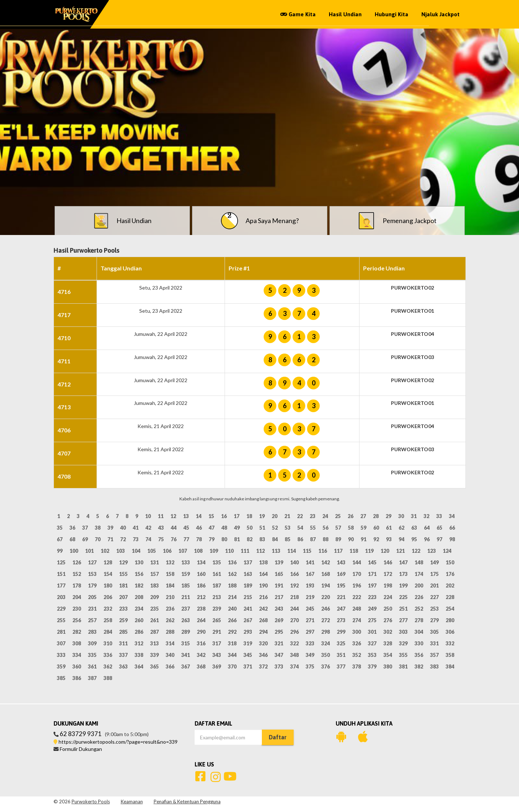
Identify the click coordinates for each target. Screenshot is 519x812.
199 (403, 586)
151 (61, 574)
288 (170, 632)
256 (77, 620)
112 (260, 551)
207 (123, 597)
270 (294, 620)
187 (217, 586)
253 (434, 609)
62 (401, 528)
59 (363, 528)
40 (123, 528)
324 (326, 643)
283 (92, 632)
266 (232, 620)
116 (323, 551)
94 (401, 539)
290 (201, 632)
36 (72, 528)
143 (341, 562)
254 (450, 609)
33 (439, 516)
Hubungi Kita (392, 14)
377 (341, 666)
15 (211, 516)
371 (248, 666)
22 (300, 516)
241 (248, 609)
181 (123, 586)
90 (351, 539)
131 (154, 562)
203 (61, 597)
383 (434, 666)
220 (326, 597)
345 (248, 655)
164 (263, 574)
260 (139, 620)
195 (341, 586)
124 (447, 551)
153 (92, 574)
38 (98, 528)
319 (248, 643)
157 (154, 574)
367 (186, 666)
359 (61, 666)
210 (170, 597)
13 (186, 516)
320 (263, 643)
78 (199, 539)
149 (434, 562)
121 (400, 551)
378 (357, 666)
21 (287, 516)
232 (108, 609)
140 (294, 562)
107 (183, 551)
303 (403, 632)
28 (376, 516)
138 (263, 562)
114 (292, 551)
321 (279, 643)
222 (357, 597)
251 (403, 609)
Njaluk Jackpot (441, 14)
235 (154, 609)
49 (237, 528)
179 (92, 586)
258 (108, 620)
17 (237, 516)
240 (232, 609)
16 (224, 516)
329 (403, 643)
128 (108, 562)
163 (248, 574)
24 (325, 516)
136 (232, 562)
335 (92, 655)
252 (419, 609)
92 (376, 539)
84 (275, 539)
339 (154, 655)
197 (372, 586)
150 (450, 562)
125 (61, 562)
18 (249, 516)
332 (450, 643)
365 (154, 666)
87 (313, 539)
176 (450, 574)
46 (199, 528)
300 (357, 632)
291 (217, 632)
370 (232, 666)
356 (419, 655)
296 (294, 632)
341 (186, 655)
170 (357, 574)
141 (310, 562)
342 (201, 655)
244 (294, 609)
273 (341, 620)
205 (92, 597)
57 (338, 528)
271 (310, 620)
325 (341, 643)
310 (108, 643)
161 (217, 574)
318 (232, 643)
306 (450, 632)
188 (232, 586)
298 (326, 632)
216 (263, 597)
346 (263, 655)
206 (108, 597)
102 (105, 551)
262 (170, 620)
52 (275, 528)
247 (341, 609)
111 (245, 551)
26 (350, 516)
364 (139, 666)
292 (232, 632)
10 (148, 516)
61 (389, 528)
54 (300, 528)
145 (372, 562)
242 (263, 609)
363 (123, 666)
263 (186, 620)
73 (136, 539)
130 (139, 562)
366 (170, 666)
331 (434, 643)
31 (414, 516)
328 (388, 643)
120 (385, 551)
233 (123, 609)
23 (312, 516)
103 (120, 551)
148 (419, 562)
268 (263, 620)
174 (419, 574)
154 (108, 574)
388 (108, 678)
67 (60, 539)
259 (123, 620)
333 (61, 655)
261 (154, 620)
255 (61, 620)
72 (123, 539)
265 (217, 620)
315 (186, 643)
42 (148, 528)
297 (310, 632)
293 (248, 632)
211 (186, 597)
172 (388, 574)
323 (310, 643)
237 (186, 609)
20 (275, 516)
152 (77, 574)
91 (363, 539)
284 (108, 632)
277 (403, 620)
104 (136, 551)
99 (60, 551)
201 (434, 586)
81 (237, 539)
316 (201, 643)
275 (372, 620)
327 (372, 643)
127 (92, 562)
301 (372, 632)
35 (60, 528)
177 (61, 586)
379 (372, 666)
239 (217, 609)
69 (85, 539)
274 (357, 620)
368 (201, 666)
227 (434, 597)
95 (414, 539)
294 (263, 632)
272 (326, 620)
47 (212, 528)
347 (279, 655)
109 (214, 551)
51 (262, 528)
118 (354, 551)
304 (419, 632)
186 (201, 586)
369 (217, 666)
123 (431, 551)
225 (403, 597)
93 (389, 539)
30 (401, 516)
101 (89, 551)
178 (77, 586)
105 (152, 551)
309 (92, 643)
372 (263, 666)
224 (388, 597)
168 (326, 574)
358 (450, 655)
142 (326, 562)
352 (357, 655)
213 (217, 597)
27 (363, 516)
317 (217, 643)
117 (338, 551)
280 (450, 620)
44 (174, 528)
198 (388, 586)
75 (161, 539)
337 (123, 655)
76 (174, 539)
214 (232, 597)
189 (248, 586)
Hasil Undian (345, 14)
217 (279, 597)
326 (357, 643)
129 (123, 562)
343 (217, 655)
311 (123, 643)
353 (372, 655)
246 (326, 609)
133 (186, 562)
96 (427, 539)
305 (434, 632)
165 (279, 574)
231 (92, 609)
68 (72, 539)
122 (416, 551)
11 (161, 516)
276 (388, 620)
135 (217, 562)
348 (294, 655)
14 (199, 516)
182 (139, 586)
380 (388, 666)
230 (77, 609)
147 (403, 562)
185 (186, 586)
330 (419, 643)
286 (139, 632)
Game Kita (298, 14)
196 (357, 586)
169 (341, 574)
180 (108, 586)
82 (250, 539)
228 (450, 597)
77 (186, 539)
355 (403, 655)
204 (77, 597)
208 (139, 597)
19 (262, 516)
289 (186, 632)
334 (77, 655)
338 (139, 655)
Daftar (278, 737)
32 (426, 516)
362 (108, 666)
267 (248, 620)
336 (108, 655)
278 (419, 620)
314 (170, 643)
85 (288, 539)
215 (248, 597)
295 (279, 632)
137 (248, 562)
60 (376, 528)
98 (452, 539)
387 (92, 678)
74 (148, 539)
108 (198, 551)
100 (74, 551)
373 (279, 666)
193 (310, 586)
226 (419, 597)
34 (452, 516)
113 (276, 551)
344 (232, 655)
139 (279, 562)
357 (434, 655)
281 (61, 632)
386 (77, 678)
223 (372, 597)
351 (341, 655)
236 (170, 609)
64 (427, 528)
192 (294, 586)
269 (279, 620)
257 (92, 620)
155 (123, 574)
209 (154, 597)
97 (439, 539)
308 (77, 643)
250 (388, 609)
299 (341, 632)
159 (186, 574)
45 (186, 528)
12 (173, 516)
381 (403, 666)
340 (170, 655)
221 (341, 597)
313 (154, 643)
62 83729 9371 (81, 734)
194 (326, 586)
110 (229, 551)
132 (170, 562)
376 (326, 666)
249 (372, 609)
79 (212, 539)
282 (77, 632)
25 (338, 516)
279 (434, 620)
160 (201, 574)
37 (85, 528)
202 (450, 586)
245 (310, 609)
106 (167, 551)
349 (310, 655)
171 (372, 574)
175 (434, 574)
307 (61, 643)
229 (61, 609)
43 (161, 528)
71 (110, 539)
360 (77, 666)
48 (224, 528)
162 (232, 574)
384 (450, 666)
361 (92, 666)
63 (414, 528)
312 (139, 643)
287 (154, 632)
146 (388, 562)
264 (201, 620)
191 (279, 586)
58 (351, 528)
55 (313, 528)
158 (170, 574)
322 (294, 643)
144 (357, 562)
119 (369, 551)
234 (139, 609)
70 (98, 539)
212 (201, 597)
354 (388, 655)
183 (154, 586)
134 (201, 562)
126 (77, 562)
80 (224, 539)
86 (300, 539)
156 (139, 574)
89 (338, 539)
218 (294, 597)
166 (294, 574)
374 (294, 666)
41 (136, 528)
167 (310, 574)
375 (310, 666)
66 (452, 528)
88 (326, 539)
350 (326, 655)
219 (310, 597)
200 (419, 586)
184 (170, 586)
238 (201, 609)
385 (61, 678)
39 (110, 528)
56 (326, 528)
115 (307, 551)
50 (250, 528)
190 (263, 586)
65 (439, 528)
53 (288, 528)
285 (123, 632)
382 (419, 666)
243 (279, 609)
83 (262, 539)
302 (388, 632)
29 (388, 516)
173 (403, 574)
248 (357, 609)
